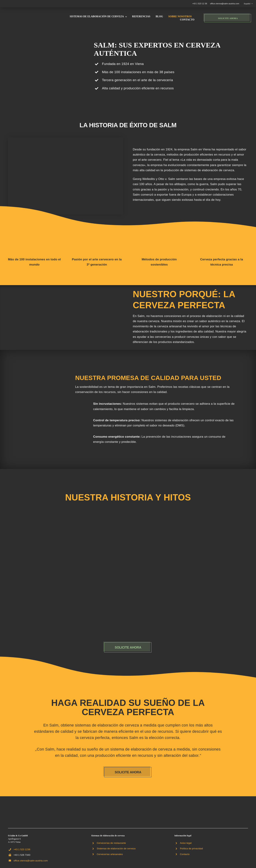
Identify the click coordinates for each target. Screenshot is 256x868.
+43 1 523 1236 (22, 849)
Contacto (185, 854)
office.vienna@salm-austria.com (225, 4)
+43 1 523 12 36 (200, 4)
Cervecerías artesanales (110, 854)
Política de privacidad (191, 849)
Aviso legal (186, 843)
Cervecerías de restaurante (111, 843)
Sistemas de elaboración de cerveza (116, 849)
